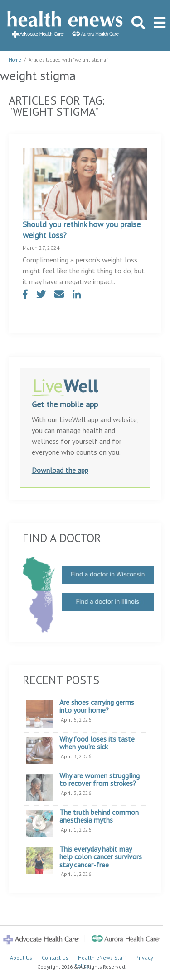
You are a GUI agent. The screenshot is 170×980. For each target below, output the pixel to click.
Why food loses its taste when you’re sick (97, 743)
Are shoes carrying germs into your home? (97, 706)
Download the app (60, 470)
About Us (21, 958)
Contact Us (55, 958)
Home (15, 60)
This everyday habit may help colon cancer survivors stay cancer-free (101, 857)
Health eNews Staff (102, 958)
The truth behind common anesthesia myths (99, 816)
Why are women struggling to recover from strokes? (100, 780)
